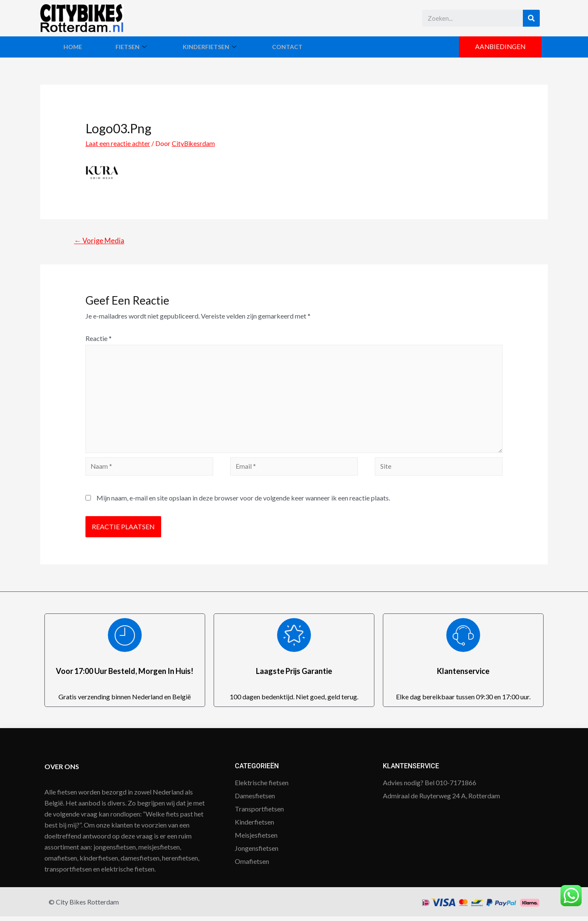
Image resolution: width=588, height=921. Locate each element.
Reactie (99, 339)
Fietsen (145, 47)
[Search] (531, 18)
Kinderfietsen (232, 47)
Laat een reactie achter (118, 143)
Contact (318, 47)
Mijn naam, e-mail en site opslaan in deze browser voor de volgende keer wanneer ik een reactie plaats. (243, 502)
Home (77, 47)
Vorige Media (100, 241)
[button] (499, 47)
